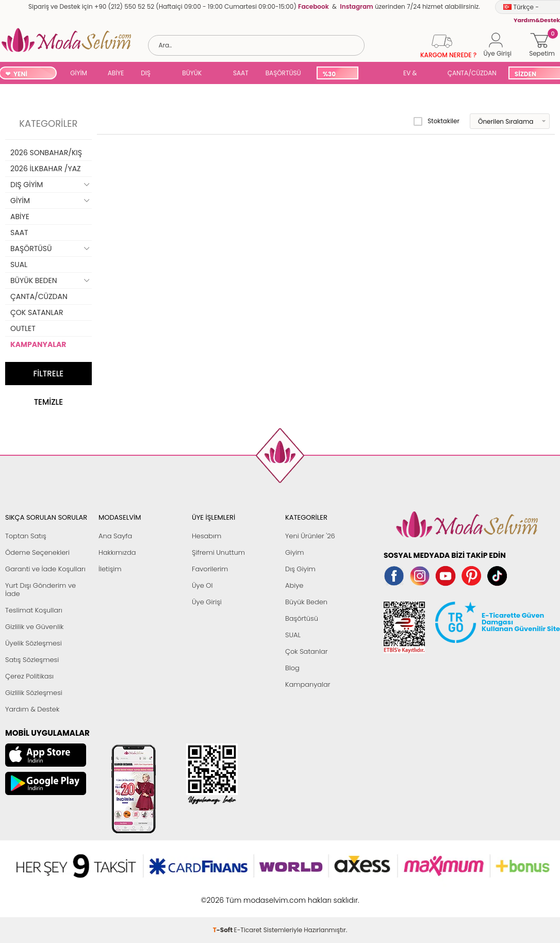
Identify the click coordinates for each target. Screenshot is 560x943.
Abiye (294, 585)
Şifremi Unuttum (218, 552)
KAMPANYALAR (38, 344)
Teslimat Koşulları (34, 610)
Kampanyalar (308, 684)
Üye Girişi (207, 602)
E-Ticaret (248, 895)
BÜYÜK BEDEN (192, 74)
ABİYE (116, 73)
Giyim (295, 552)
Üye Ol (202, 585)
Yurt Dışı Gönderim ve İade (40, 590)
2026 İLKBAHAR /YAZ (46, 169)
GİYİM (79, 73)
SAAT (241, 73)
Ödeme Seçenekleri (37, 552)
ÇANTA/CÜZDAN (472, 73)
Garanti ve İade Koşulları (45, 569)
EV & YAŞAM (414, 74)
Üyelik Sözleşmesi (34, 643)
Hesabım (207, 536)
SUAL (379, 74)
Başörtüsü (302, 618)
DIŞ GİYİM (149, 74)
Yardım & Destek (32, 709)
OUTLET (23, 328)
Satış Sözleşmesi (32, 660)
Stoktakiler (437, 121)
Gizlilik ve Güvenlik (34, 627)
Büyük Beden (306, 602)
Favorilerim (210, 569)
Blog (292, 668)
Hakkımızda (117, 552)
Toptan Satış (26, 536)
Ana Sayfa (115, 536)
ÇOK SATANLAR (37, 312)
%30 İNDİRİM (335, 75)
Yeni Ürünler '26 (310, 536)
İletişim (110, 569)
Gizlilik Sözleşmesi (34, 693)
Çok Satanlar (306, 651)
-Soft (224, 895)
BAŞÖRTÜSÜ (283, 73)
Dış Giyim (300, 569)
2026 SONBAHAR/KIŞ (46, 153)
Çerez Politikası (29, 676)
